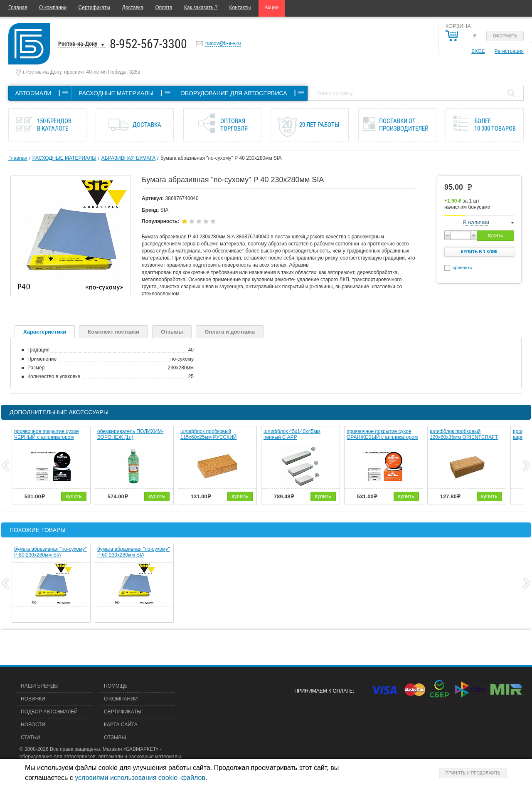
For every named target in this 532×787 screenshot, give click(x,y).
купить (495, 235)
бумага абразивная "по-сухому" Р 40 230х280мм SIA (221, 158)
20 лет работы (319, 125)
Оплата (164, 7)
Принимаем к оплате (323, 691)
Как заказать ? (201, 7)
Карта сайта (121, 725)
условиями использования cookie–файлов (140, 778)
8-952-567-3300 (148, 44)
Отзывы (172, 332)
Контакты (240, 7)
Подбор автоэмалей (49, 712)
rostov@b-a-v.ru (223, 43)
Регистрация (509, 51)
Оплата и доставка (230, 332)
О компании (53, 7)
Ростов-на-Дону (78, 44)
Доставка (133, 7)
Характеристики (45, 332)
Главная (18, 7)
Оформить (505, 36)
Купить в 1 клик (479, 252)
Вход (478, 51)
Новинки (33, 699)
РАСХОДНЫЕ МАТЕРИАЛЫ (64, 158)
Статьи (30, 738)
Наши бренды (40, 686)
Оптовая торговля (234, 125)
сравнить (462, 267)
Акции (272, 7)
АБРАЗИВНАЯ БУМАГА (128, 158)
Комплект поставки (113, 332)
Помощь (116, 686)
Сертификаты (95, 7)
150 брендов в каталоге (54, 125)
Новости (33, 725)
